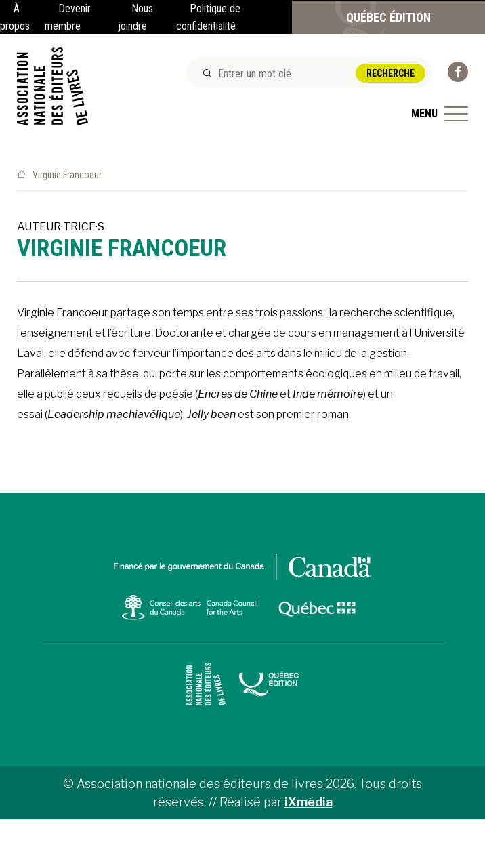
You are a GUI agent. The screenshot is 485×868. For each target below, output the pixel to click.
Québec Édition (388, 17)
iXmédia (309, 802)
